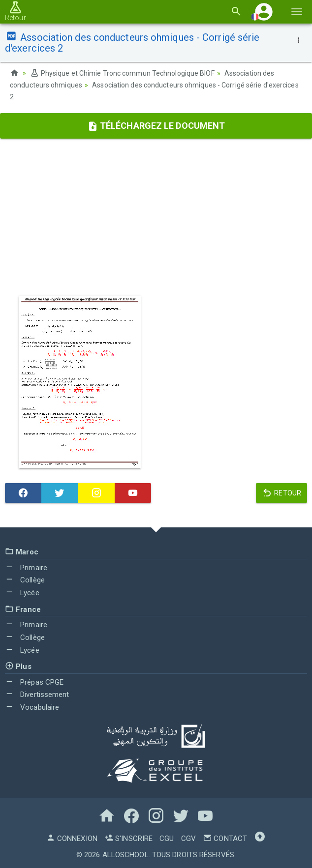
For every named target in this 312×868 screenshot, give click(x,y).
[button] (264, 12)
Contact (225, 839)
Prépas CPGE (34, 682)
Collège (25, 580)
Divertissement (37, 694)
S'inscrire (128, 839)
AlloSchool (125, 855)
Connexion (72, 839)
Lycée (22, 593)
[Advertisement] (156, 217)
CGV (188, 839)
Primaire (26, 568)
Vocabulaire (32, 707)
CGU (167, 839)
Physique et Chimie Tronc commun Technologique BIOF (122, 73)
